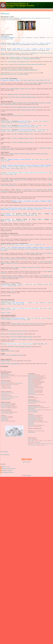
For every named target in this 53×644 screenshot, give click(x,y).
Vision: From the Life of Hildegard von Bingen (12, 355)
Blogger (29, 475)
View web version (27, 462)
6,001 (10, 384)
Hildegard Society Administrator (9, 469)
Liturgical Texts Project (32, 390)
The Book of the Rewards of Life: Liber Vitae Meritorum (25, 308)
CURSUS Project (31, 384)
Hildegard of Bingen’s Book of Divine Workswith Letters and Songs (27, 324)
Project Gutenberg (31, 423)
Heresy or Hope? (31, 441)
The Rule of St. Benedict (5, 411)
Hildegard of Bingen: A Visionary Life (19, 57)
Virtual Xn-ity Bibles (31, 425)
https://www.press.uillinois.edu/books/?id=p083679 (31, 64)
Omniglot (2, 421)
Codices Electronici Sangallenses (6, 407)
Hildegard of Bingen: (10, 364)
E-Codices (2, 406)
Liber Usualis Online (31, 389)
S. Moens (40, 49)
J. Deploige (34, 49)
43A (6, 286)
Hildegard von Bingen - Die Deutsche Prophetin (19, 94)
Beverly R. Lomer (6, 467)
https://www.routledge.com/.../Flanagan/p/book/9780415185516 (25, 59)
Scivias (13, 289)
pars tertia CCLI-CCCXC (25, 130)
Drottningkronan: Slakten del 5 (16, 334)
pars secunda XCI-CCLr (25, 125)
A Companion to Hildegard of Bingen (10, 80)
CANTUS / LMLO (31, 380)
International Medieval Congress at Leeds (7, 398)
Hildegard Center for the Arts (5, 394)
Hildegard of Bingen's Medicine (29, 110)
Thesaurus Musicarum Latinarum (33, 394)
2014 (2, 386)
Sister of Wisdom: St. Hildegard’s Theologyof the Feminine (25, 267)
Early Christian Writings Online (33, 420)
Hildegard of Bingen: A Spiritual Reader (24, 245)
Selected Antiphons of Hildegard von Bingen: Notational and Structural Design (26, 173)
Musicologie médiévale (32, 393)
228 (14, 384)
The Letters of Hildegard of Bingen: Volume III (23, 142)
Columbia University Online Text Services (34, 419)
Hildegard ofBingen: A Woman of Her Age (20, 89)
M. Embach (47, 49)
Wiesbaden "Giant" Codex (5, 375)
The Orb (2, 412)
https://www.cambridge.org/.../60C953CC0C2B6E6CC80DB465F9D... (21, 70)
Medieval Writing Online (32, 409)
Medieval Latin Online (4, 420)
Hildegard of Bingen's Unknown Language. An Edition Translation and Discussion (29, 154)
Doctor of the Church (31, 432)
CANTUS (29, 381)
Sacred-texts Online (31, 424)
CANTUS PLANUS (31, 382)
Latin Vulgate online (31, 391)
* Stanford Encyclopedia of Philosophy (7, 413)
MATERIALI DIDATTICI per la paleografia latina (35, 410)
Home (26, 459)
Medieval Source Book (31, 392)
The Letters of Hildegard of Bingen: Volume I (23, 134)
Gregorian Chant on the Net (32, 387)
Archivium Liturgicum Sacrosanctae (33, 377)
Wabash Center (30, 426)
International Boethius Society (5, 400)
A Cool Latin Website (4, 417)
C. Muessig (41, 43)
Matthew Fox (30, 439)
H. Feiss (22, 43)
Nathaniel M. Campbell (7, 470)
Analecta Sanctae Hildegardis (6, 376)
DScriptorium (30, 386)
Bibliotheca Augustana (31, 416)
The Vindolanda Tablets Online (33, 412)
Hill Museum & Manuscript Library (33, 402)
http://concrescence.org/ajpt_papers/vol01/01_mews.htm (14, 259)
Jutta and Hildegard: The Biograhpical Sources (19, 62)
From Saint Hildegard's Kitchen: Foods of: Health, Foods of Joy (27, 107)
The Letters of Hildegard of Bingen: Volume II (23, 138)
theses (10, 387)
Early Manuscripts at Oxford (5, 403)
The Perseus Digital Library (32, 422)
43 (4, 286)
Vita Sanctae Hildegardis (8, 38)
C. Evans (28, 43)
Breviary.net (30, 379)
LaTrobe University (31, 388)
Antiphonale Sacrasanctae (32, 376)
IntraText (29, 421)
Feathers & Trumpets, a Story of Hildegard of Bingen (19, 344)
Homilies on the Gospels (16, 116)
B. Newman (48, 43)
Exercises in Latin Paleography (33, 411)
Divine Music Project (31, 385)
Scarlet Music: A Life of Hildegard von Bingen (21, 340)
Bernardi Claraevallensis (32, 415)
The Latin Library (4, 418)
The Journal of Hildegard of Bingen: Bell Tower (22, 337)
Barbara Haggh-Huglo (31, 378)
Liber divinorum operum (18, 318)
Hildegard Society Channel (7, 351)
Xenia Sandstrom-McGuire (8, 472)
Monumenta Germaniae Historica (6, 405)
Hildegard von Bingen (4, 382)
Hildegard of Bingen (5, 361)
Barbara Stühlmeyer (19, 383)
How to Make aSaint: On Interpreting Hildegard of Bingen (23, 97)
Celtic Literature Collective (32, 418)
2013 (2, 387)
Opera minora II (17, 49)
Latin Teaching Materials (5, 419)
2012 (2, 388)
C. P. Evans (26, 49)
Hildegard (2, 396)
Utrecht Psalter (3, 408)
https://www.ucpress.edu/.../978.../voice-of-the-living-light (14, 74)
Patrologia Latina (3, 378)
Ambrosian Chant (31, 375)
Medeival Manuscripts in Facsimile (33, 408)
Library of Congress (31, 403)
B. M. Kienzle (34, 43)
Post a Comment (5, 455)
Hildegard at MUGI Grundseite (6, 383)
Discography (30, 398)
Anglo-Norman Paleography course (33, 407)
